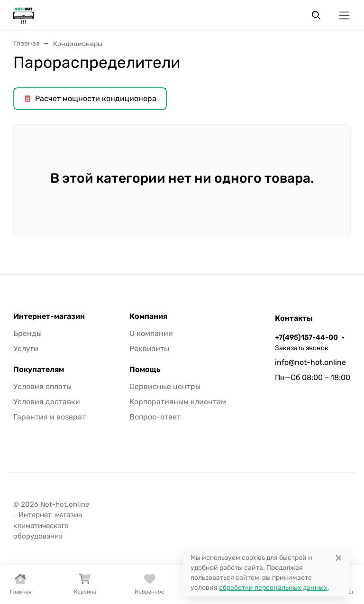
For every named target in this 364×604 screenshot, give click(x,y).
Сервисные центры (165, 386)
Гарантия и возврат (50, 417)
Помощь (145, 370)
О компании (151, 333)
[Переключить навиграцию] (344, 15)
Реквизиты (149, 348)
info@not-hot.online (310, 362)
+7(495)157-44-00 (306, 337)
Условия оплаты (42, 386)
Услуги (26, 348)
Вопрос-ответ (155, 417)
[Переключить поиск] (316, 15)
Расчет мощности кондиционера (90, 98)
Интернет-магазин (49, 316)
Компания (148, 316)
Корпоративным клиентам (178, 402)
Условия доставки (47, 402)
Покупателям (39, 370)
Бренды (27, 333)
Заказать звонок (302, 348)
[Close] (339, 558)
